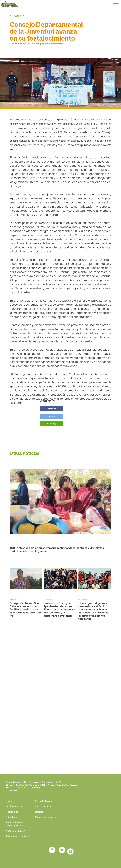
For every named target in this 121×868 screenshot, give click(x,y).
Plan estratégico (43, 801)
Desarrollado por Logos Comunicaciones (117, 861)
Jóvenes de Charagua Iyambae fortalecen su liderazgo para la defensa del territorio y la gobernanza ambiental (60, 609)
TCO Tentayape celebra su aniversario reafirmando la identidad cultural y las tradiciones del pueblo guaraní (57, 549)
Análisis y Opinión (16, 831)
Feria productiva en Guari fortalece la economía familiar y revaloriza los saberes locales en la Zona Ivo (26, 609)
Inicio (9, 801)
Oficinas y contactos (45, 817)
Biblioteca (11, 817)
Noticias (39, 812)
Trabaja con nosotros (17, 836)
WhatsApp (51, 424)
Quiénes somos (14, 806)
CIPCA (10, 5)
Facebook (51, 409)
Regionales (12, 812)
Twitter (52, 416)
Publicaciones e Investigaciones (15, 824)
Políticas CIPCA (43, 806)
